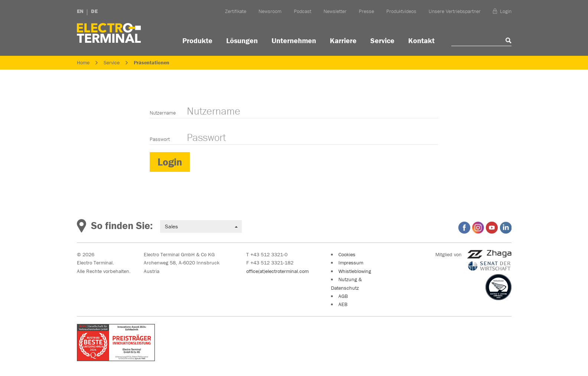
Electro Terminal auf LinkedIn (506, 228)
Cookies (347, 254)
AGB (343, 296)
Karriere (343, 40)
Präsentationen (152, 62)
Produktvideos (401, 11)
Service (382, 40)
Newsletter (335, 11)
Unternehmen (294, 40)
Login (502, 11)
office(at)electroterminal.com (277, 271)
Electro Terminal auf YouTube (492, 228)
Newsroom (270, 11)
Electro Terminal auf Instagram (478, 228)
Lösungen (242, 40)
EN (80, 11)
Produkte (197, 40)
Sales (201, 226)
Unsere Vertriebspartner (455, 11)
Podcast (303, 11)
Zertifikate (236, 11)
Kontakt (421, 40)
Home (83, 62)
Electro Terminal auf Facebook (464, 228)
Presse (366, 11)
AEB (343, 304)
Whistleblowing (355, 271)
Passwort (160, 139)
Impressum (351, 263)
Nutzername (163, 113)
